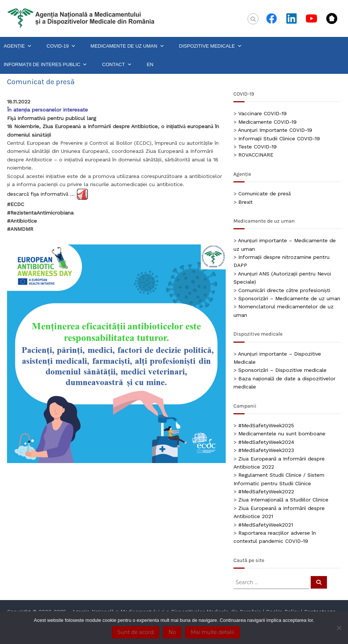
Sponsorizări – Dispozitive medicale (282, 370)
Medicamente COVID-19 (267, 122)
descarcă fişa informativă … (41, 194)
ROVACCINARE (256, 155)
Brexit (245, 202)
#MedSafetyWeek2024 (266, 442)
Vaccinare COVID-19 (262, 113)
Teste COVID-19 (257, 147)
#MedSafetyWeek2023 (266, 450)
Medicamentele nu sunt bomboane (282, 434)
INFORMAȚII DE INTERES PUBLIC (45, 65)
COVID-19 (61, 46)
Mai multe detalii (212, 632)
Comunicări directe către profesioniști (284, 290)
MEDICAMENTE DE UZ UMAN (127, 46)
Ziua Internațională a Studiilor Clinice (283, 500)
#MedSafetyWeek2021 (266, 525)
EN (150, 64)
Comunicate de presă (265, 193)
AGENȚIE (18, 46)
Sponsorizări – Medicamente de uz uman (289, 298)
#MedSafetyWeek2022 (266, 491)
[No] (339, 628)
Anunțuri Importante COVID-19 (275, 130)
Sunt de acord (136, 632)
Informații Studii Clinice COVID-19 (279, 138)
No (172, 632)
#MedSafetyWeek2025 (266, 425)
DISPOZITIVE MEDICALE (211, 46)
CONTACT (117, 65)
